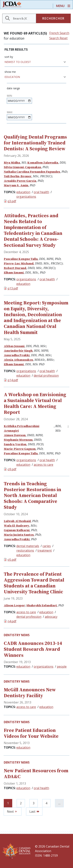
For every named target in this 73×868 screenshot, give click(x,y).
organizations (26, 197)
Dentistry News (17, 635)
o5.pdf (12, 560)
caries (47, 546)
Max (10, 112)
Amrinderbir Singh (18, 350)
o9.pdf (12, 469)
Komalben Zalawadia (43, 162)
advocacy (51, 617)
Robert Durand (15, 268)
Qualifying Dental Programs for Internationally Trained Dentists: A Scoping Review (35, 143)
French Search (59, 33)
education (23, 192)
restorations (25, 550)
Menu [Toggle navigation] (60, 6)
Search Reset (58, 38)
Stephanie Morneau (18, 440)
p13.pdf (13, 288)
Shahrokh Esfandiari (42, 605)
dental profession (46, 376)
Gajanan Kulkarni (17, 530)
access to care (43, 465)
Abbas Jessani (14, 346)
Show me (10, 72)
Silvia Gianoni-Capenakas (22, 167)
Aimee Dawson (15, 435)
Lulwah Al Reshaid (17, 521)
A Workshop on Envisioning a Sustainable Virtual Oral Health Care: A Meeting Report (35, 403)
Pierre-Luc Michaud (19, 263)
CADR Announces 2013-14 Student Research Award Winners (33, 649)
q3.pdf (12, 201)
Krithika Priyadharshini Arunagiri (22, 428)
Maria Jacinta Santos (19, 535)
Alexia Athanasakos (18, 360)
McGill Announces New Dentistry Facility (30, 693)
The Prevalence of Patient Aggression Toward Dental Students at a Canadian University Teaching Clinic (34, 583)
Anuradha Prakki (17, 355)
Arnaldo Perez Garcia (20, 181)
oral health (41, 192)
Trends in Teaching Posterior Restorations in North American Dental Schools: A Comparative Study (32, 495)
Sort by (9, 57)
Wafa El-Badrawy (16, 525)
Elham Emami (14, 272)
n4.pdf (12, 621)
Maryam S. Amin (16, 185)
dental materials (28, 546)
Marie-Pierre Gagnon (20, 449)
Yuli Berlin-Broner (18, 176)
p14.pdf (13, 380)
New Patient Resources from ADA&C (36, 774)
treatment (45, 550)
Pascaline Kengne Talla (21, 259)
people (62, 666)
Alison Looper (14, 605)
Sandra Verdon (15, 444)
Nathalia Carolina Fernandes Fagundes (32, 172)
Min (9, 96)
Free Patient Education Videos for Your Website (31, 733)
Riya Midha (12, 162)
